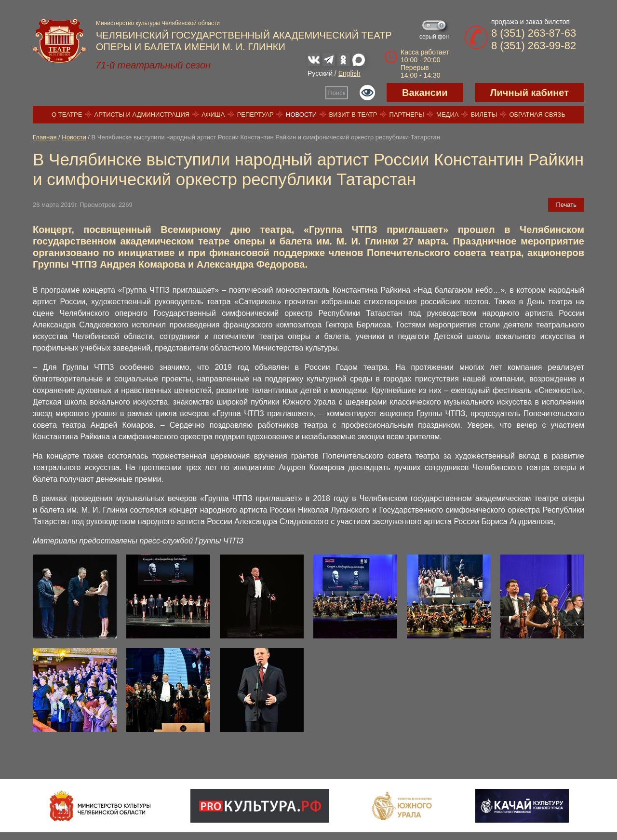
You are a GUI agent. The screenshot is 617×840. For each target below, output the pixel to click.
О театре (67, 115)
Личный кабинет (530, 93)
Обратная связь (537, 115)
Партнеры (407, 115)
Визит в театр (353, 115)
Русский (320, 73)
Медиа (447, 115)
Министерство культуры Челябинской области (158, 23)
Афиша (213, 115)
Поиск (337, 93)
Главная (45, 137)
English (349, 73)
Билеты (484, 115)
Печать (566, 205)
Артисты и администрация (142, 115)
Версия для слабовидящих (367, 93)
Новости (301, 115)
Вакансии (425, 93)
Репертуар (255, 115)
